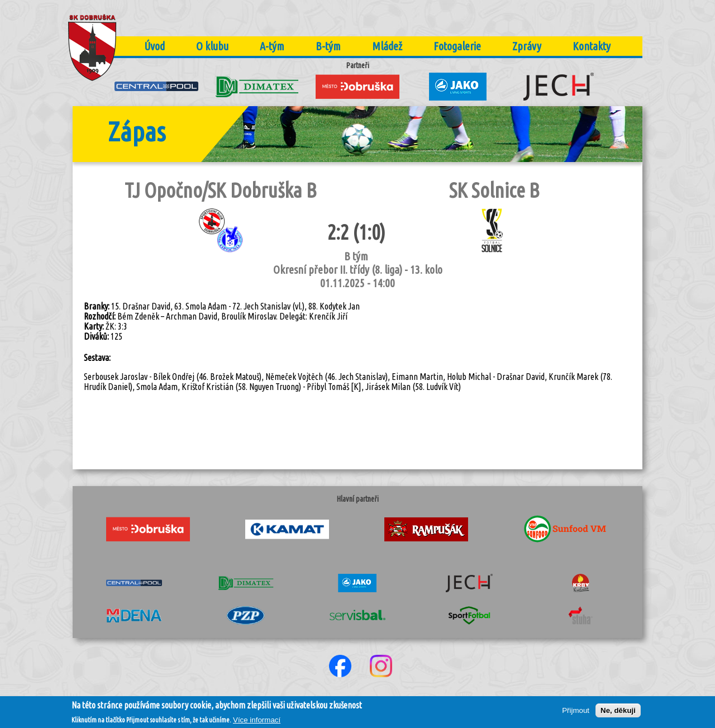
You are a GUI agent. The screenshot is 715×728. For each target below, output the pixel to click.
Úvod (154, 46)
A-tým (272, 46)
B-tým (328, 46)
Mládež (387, 46)
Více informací (257, 723)
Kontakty (592, 46)
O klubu (212, 46)
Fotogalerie (457, 46)
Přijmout (576, 713)
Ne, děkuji (618, 713)
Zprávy (527, 46)
